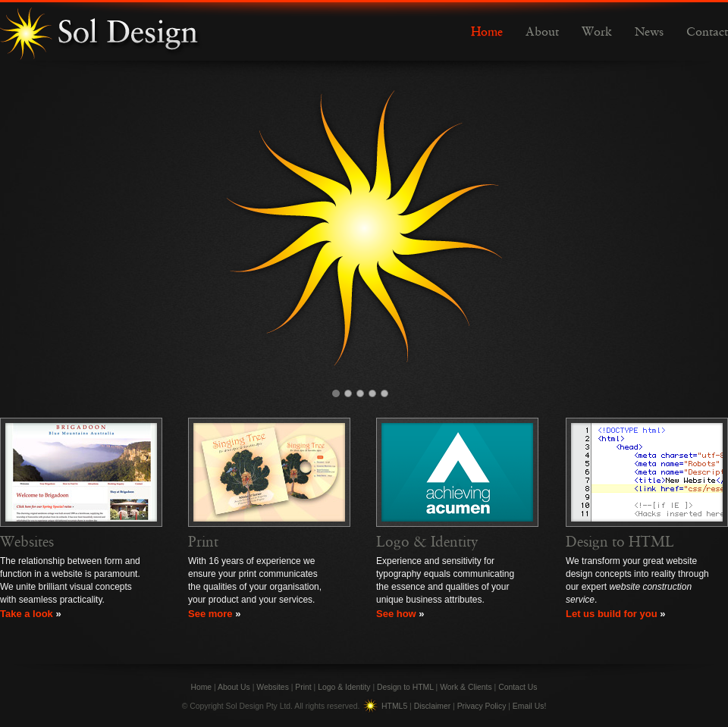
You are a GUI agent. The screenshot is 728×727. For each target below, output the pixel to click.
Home (487, 33)
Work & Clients (466, 687)
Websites (27, 542)
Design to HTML (620, 542)
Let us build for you (612, 614)
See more (210, 614)
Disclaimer (433, 706)
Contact (707, 33)
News (649, 33)
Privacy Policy (482, 706)
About (542, 33)
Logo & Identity (427, 542)
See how (396, 614)
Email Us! (529, 706)
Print (203, 542)
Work (597, 33)
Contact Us (518, 687)
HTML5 (394, 706)
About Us (234, 687)
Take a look (27, 614)
